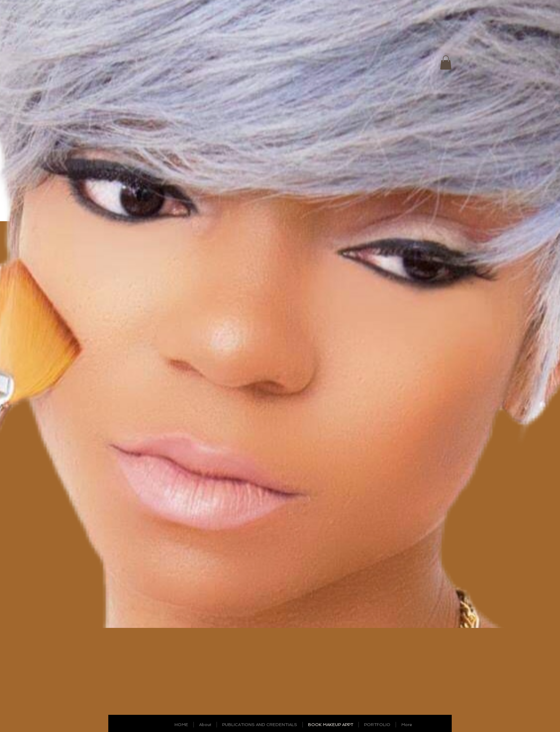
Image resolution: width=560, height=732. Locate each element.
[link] (446, 63)
